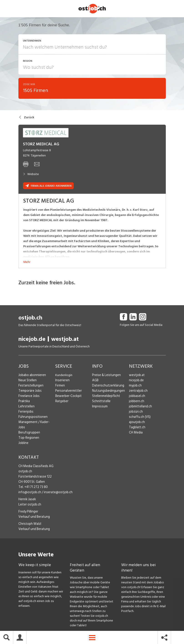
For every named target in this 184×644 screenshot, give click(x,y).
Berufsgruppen (28, 428)
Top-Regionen (28, 433)
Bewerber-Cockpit (68, 397)
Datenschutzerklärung (107, 386)
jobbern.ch (136, 402)
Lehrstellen (26, 407)
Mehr (27, 263)
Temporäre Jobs (29, 392)
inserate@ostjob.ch (56, 488)
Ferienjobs (25, 412)
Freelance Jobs (29, 397)
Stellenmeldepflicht (106, 397)
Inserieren (62, 381)
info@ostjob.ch (29, 488)
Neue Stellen (27, 381)
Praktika (24, 402)
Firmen (60, 386)
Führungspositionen (32, 418)
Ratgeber (62, 402)
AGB (95, 381)
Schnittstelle (101, 402)
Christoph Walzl (29, 519)
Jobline (23, 439)
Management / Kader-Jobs (37, 423)
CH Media (136, 433)
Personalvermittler (68, 392)
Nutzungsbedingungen (107, 392)
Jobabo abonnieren (32, 376)
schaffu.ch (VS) (139, 418)
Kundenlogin (64, 376)
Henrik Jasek (27, 495)
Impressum (99, 407)
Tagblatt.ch (137, 428)
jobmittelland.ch (140, 407)
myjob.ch (135, 386)
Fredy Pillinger (28, 507)
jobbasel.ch (137, 397)
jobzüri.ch (135, 412)
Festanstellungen (30, 386)
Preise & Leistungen (105, 376)
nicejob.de (32, 340)
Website (31, 175)
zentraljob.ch (138, 392)
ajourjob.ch (136, 423)
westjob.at (65, 340)
